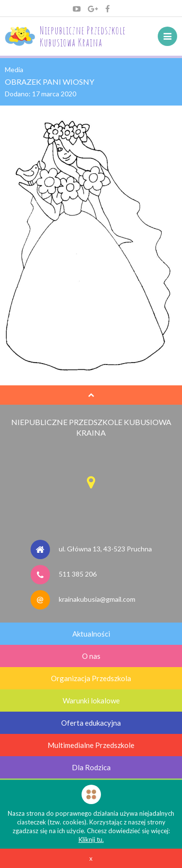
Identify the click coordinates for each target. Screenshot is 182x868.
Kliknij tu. (91, 839)
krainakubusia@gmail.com (97, 599)
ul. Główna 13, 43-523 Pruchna (105, 548)
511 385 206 (78, 573)
